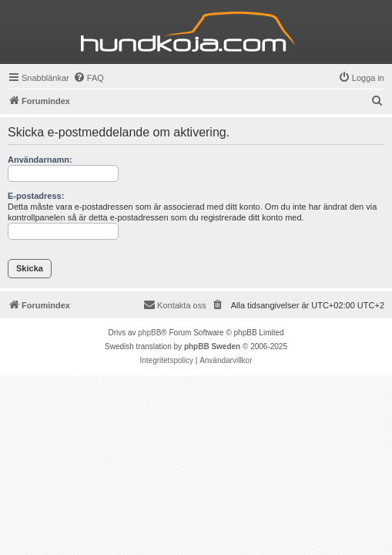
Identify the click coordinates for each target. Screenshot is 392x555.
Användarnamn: (40, 160)
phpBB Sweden (212, 346)
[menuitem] (89, 78)
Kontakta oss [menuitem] (175, 304)
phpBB (149, 333)
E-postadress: (36, 196)
